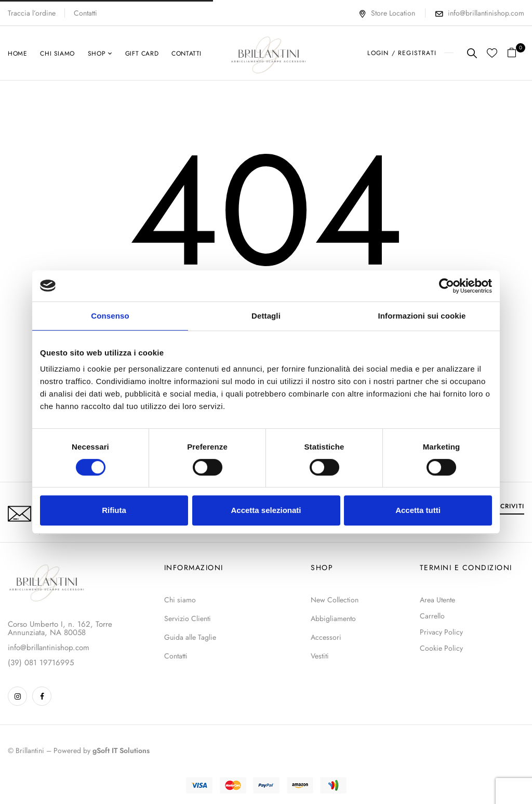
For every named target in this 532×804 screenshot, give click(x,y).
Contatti (85, 13)
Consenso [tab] (110, 316)
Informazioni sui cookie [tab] (422, 316)
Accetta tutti (418, 510)
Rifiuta (114, 510)
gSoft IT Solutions (121, 750)
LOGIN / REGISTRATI (402, 53)
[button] (516, 53)
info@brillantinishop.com (486, 13)
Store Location (387, 13)
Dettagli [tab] (266, 316)
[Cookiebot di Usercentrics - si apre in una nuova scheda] (447, 286)
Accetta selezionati (266, 510)
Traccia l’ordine (32, 13)
